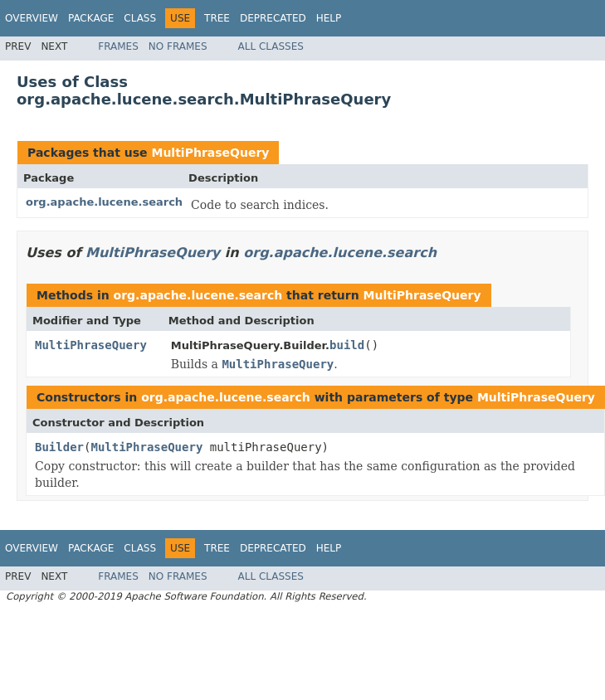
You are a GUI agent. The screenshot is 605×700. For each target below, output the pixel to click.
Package (91, 18)
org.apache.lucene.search (104, 202)
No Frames (178, 46)
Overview (32, 18)
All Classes (271, 46)
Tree (217, 18)
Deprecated (273, 18)
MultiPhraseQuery (210, 153)
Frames (118, 46)
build (347, 345)
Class (140, 18)
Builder (59, 447)
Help (329, 18)
